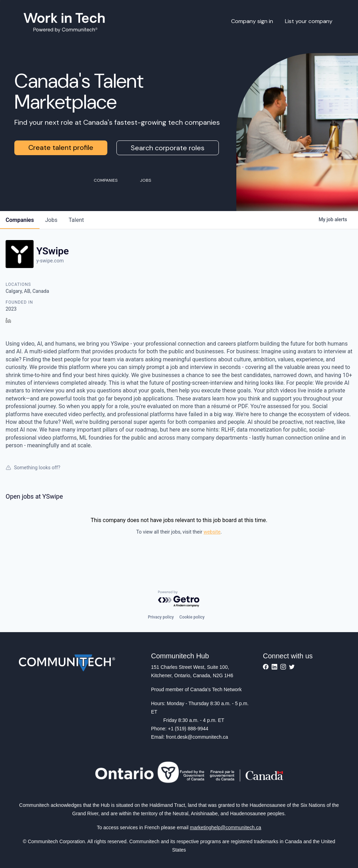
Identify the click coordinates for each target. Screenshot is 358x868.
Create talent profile (61, 147)
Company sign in (252, 21)
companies (20, 220)
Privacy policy (161, 617)
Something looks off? (33, 468)
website (212, 532)
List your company (309, 21)
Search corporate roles (168, 148)
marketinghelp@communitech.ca (225, 827)
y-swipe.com (50, 261)
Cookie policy (192, 617)
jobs (51, 220)
